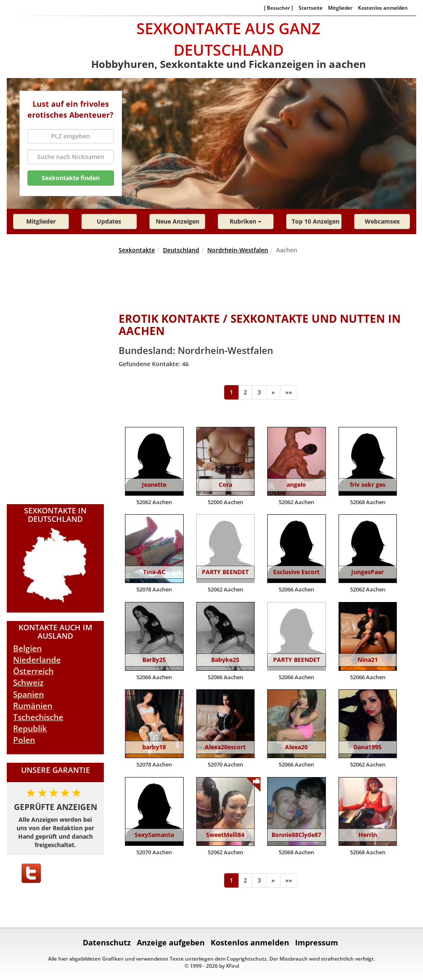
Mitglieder (340, 8)
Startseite (310, 8)
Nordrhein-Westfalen (238, 250)
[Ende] (289, 392)
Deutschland (181, 250)
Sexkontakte (137, 250)
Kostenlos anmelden (383, 8)
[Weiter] (273, 392)
